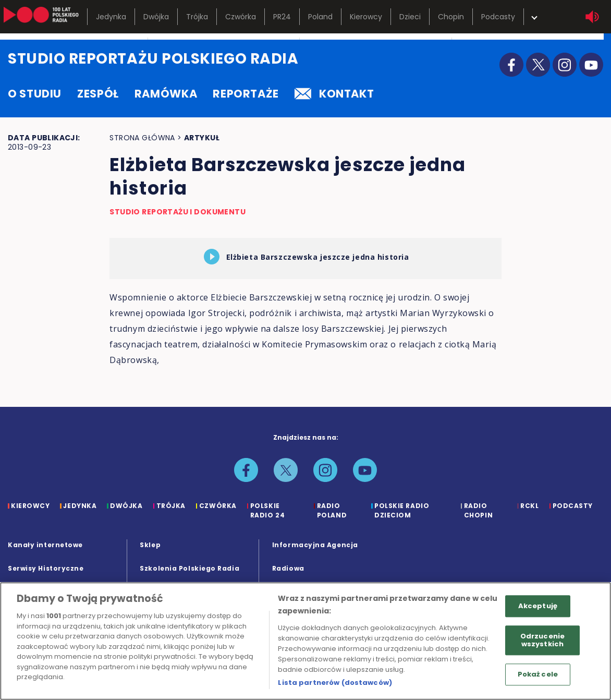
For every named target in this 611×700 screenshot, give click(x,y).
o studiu (35, 94)
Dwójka (156, 17)
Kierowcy (366, 17)
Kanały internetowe (45, 545)
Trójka (197, 17)
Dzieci (410, 17)
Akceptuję (538, 606)
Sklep (150, 545)
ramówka (166, 94)
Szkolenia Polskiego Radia (190, 568)
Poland (320, 17)
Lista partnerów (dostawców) (335, 683)
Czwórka (241, 17)
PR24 (282, 17)
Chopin (451, 17)
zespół (98, 94)
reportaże (246, 94)
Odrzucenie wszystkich (542, 640)
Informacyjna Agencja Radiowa (315, 557)
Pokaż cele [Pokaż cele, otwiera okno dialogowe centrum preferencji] (538, 674)
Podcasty (498, 17)
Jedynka (111, 17)
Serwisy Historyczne (46, 568)
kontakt (334, 94)
